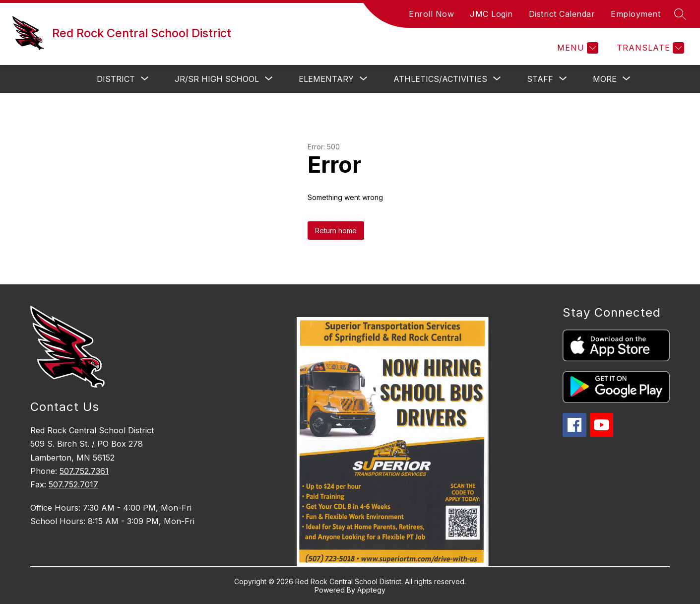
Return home (336, 231)
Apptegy (371, 590)
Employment (636, 14)
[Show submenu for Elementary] (326, 79)
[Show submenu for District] (116, 79)
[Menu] (576, 48)
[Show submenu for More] (605, 79)
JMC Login (491, 14)
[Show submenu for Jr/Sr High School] (217, 79)
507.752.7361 (84, 471)
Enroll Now (431, 14)
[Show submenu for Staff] (540, 79)
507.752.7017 (73, 484)
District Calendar (562, 14)
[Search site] (680, 14)
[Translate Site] (649, 48)
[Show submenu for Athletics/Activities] (440, 79)
